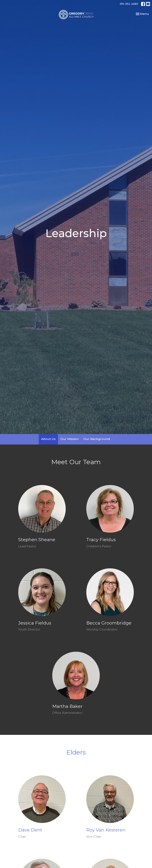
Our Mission (69, 439)
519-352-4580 (129, 4)
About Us (48, 439)
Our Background (97, 439)
